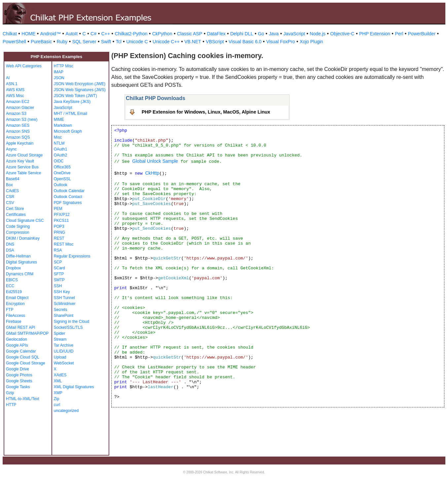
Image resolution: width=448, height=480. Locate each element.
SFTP (59, 274)
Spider (60, 333)
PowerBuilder (422, 34)
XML (58, 381)
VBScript (215, 42)
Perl (399, 34)
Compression (18, 232)
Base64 (13, 179)
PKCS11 (61, 221)
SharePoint (64, 316)
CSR (10, 197)
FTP (10, 310)
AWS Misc (15, 96)
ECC (10, 286)
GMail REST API (20, 327)
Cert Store (15, 209)
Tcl (119, 42)
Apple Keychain (20, 143)
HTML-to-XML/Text (23, 399)
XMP (58, 393)
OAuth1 (61, 149)
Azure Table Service (24, 173)
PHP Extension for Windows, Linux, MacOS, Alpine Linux (206, 112)
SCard (59, 268)
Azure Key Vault (20, 161)
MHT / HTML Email (70, 114)
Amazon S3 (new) (22, 120)
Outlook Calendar (69, 191)
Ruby (62, 42)
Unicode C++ (166, 42)
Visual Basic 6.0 (245, 42)
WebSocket (64, 363)
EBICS (12, 280)
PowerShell (14, 42)
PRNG (60, 232)
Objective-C (342, 34)
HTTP (11, 405)
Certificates (16, 215)
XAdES (60, 375)
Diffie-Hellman (18, 256)
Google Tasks (18, 387)
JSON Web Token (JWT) (75, 96)
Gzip (10, 393)
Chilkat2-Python (131, 34)
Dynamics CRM (20, 274)
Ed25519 (14, 292)
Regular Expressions (72, 256)
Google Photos (19, 375)
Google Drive (17, 369)
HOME (28, 34)
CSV (10, 203)
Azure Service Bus (22, 167)
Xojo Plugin (311, 42)
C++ (106, 34)
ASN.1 (12, 84)
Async (11, 149)
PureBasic (41, 42)
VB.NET (193, 42)
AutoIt (72, 34)
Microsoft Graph (68, 131)
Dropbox (13, 268)
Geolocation (17, 339)
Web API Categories (24, 66)
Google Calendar (21, 351)
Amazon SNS (18, 131)
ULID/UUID (64, 351)
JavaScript (294, 34)
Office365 (62, 167)
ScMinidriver (65, 304)
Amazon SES (18, 125)
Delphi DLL (241, 34)
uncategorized (66, 411)
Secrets (61, 310)
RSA (58, 250)
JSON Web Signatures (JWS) (80, 90)
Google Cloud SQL (23, 357)
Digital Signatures (21, 262)
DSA (10, 250)
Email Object (17, 298)
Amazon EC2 (18, 102)
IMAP (59, 72)
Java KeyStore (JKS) (72, 102)
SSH (58, 286)
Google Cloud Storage (26, 363)
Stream (60, 339)
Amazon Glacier (20, 108)
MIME (59, 120)
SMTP (59, 280)
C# (93, 34)
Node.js (317, 34)
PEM (58, 209)
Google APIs (17, 345)
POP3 (59, 226)
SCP (58, 262)
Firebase (14, 322)
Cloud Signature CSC (25, 221)
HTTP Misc (64, 66)
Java (274, 34)
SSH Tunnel (64, 298)
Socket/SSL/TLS (68, 327)
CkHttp (152, 173)
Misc (58, 137)
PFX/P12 (62, 215)
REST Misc (64, 244)
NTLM (59, 143)
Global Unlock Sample (155, 161)
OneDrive (62, 173)
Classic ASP (190, 34)
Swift (106, 42)
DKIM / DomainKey (23, 238)
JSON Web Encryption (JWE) (80, 84)
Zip (57, 399)
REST (59, 238)
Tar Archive (64, 345)
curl (57, 405)
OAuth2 (61, 155)
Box (9, 185)
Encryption (15, 304)
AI (8, 78)
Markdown (63, 125)
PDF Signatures (68, 203)
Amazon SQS (18, 137)
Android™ (51, 34)
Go (261, 34)
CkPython (162, 34)
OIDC (59, 161)
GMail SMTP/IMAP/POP (27, 333)
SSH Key (62, 292)
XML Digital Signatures (74, 387)
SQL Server (84, 42)
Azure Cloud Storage (24, 155)
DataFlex (216, 34)
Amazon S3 (16, 114)
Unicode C (137, 42)
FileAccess (16, 316)
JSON (59, 78)
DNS (10, 244)
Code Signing (18, 226)
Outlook (61, 185)
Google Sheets (19, 381)
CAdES (12, 191)
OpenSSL (62, 179)
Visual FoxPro (280, 42)
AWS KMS (15, 90)
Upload (60, 357)
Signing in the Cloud (71, 322)
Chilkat (10, 34)
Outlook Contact (68, 197)
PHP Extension (375, 34)
